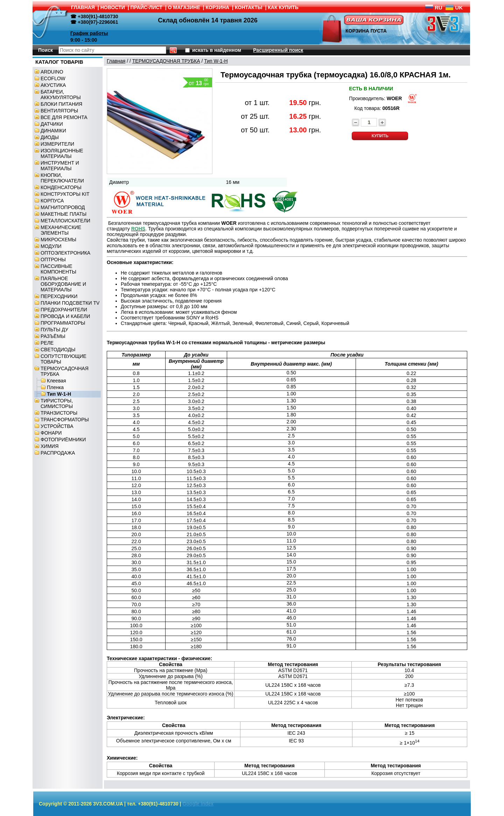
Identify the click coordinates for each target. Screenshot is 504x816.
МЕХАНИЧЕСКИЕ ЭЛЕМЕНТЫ (61, 230)
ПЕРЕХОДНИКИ (59, 296)
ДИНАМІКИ (53, 131)
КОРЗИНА (218, 7)
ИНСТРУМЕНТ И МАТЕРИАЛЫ (60, 166)
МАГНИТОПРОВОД (63, 207)
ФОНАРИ (51, 433)
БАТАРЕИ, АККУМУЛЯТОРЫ (61, 95)
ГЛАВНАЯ (83, 7)
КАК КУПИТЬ (283, 7)
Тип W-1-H (59, 394)
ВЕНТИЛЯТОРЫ (59, 111)
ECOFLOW (53, 78)
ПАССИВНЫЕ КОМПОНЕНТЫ (58, 269)
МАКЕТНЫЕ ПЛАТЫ (64, 214)
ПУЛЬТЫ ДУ (54, 330)
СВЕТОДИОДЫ (58, 350)
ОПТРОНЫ (53, 260)
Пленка (55, 387)
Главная (116, 61)
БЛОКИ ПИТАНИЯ (61, 104)
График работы (89, 33)
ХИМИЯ (50, 446)
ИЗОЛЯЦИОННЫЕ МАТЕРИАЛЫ (62, 153)
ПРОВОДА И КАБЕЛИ (65, 316)
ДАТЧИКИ (52, 124)
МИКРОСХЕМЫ (58, 240)
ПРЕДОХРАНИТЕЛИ (64, 310)
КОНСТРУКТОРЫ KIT (65, 194)
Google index (198, 804)
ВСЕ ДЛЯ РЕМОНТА (64, 117)
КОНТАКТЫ (248, 7)
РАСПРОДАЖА (58, 453)
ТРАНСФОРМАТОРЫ (65, 420)
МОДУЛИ (51, 246)
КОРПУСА (52, 201)
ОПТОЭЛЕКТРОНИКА (65, 253)
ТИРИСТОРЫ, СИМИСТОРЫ (57, 403)
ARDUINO (52, 72)
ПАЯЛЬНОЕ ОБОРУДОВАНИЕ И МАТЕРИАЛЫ (63, 284)
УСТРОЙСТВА (57, 426)
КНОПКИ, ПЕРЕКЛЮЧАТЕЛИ (62, 178)
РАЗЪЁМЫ (53, 336)
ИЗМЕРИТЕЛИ (57, 144)
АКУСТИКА (53, 85)
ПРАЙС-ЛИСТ (146, 7)
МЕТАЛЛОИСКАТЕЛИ (65, 221)
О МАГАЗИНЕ (184, 7)
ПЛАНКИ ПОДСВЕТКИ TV (70, 303)
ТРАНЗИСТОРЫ (59, 413)
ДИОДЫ (50, 137)
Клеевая (57, 381)
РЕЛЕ (47, 343)
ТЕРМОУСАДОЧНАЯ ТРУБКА (166, 61)
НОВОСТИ (113, 7)
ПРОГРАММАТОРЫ (63, 323)
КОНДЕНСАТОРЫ (61, 187)
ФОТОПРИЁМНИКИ (63, 440)
